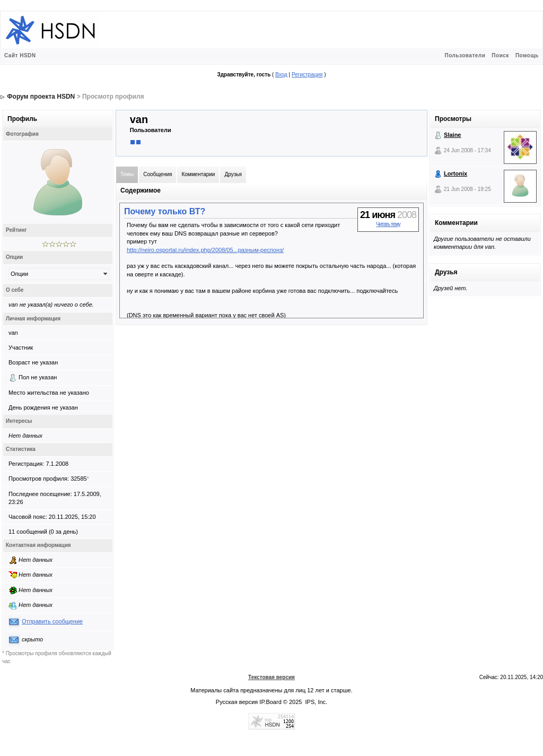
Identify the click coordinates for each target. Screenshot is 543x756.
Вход (281, 75)
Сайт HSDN (20, 55)
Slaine (452, 135)
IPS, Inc (316, 702)
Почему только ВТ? (165, 211)
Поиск (500, 55)
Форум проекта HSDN (41, 97)
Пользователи (465, 55)
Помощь (527, 55)
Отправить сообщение (52, 621)
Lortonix (456, 173)
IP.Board (270, 702)
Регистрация (307, 75)
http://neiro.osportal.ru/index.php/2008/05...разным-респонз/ (205, 250)
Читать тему (388, 224)
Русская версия (237, 702)
